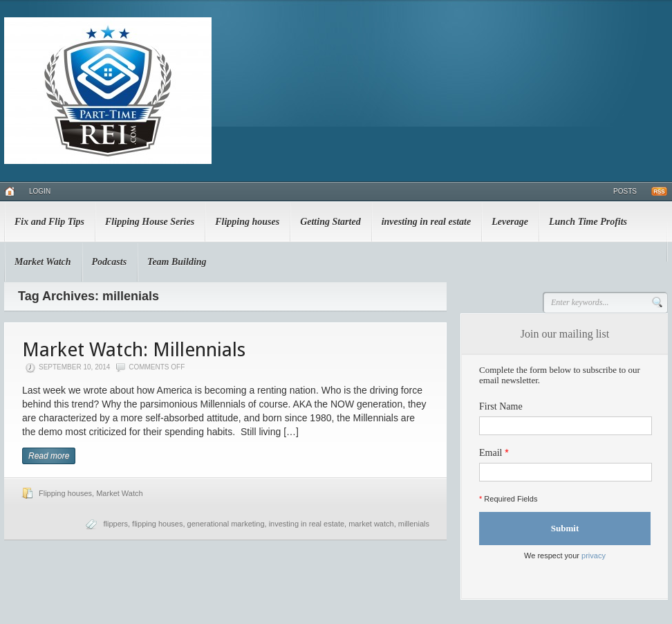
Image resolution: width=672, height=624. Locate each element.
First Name (501, 406)
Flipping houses (247, 222)
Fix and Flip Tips (49, 222)
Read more (49, 456)
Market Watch (43, 262)
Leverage (510, 222)
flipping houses (157, 524)
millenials (414, 524)
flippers (115, 524)
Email (491, 453)
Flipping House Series (150, 222)
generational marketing (226, 524)
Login (40, 191)
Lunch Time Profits (588, 222)
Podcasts (110, 262)
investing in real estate (427, 222)
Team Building (177, 262)
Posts (625, 191)
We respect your (565, 556)
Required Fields (508, 499)
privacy (594, 556)
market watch (371, 524)
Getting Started (330, 222)
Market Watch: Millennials (134, 350)
